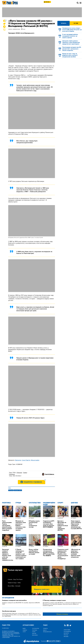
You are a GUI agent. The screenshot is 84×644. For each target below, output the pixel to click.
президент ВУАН (18, 490)
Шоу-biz (74, 503)
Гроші (18, 503)
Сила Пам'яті (26, 460)
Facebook (12, 474)
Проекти (45, 628)
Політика (6, 503)
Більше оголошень (62, 614)
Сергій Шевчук (50, 474)
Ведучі (45, 630)
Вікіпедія (18, 460)
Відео (24, 628)
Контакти (66, 633)
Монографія (35, 460)
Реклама (66, 637)
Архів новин (67, 630)
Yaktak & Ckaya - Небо (14, 583)
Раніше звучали (47, 632)
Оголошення (8, 598)
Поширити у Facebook (34, 482)
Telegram (20, 473)
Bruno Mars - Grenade (14, 586)
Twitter (25, 473)
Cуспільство (35, 503)
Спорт (60, 503)
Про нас (66, 635)
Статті (24, 632)
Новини (25, 630)
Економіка (35, 635)
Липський (11, 490)
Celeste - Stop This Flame (15, 579)
